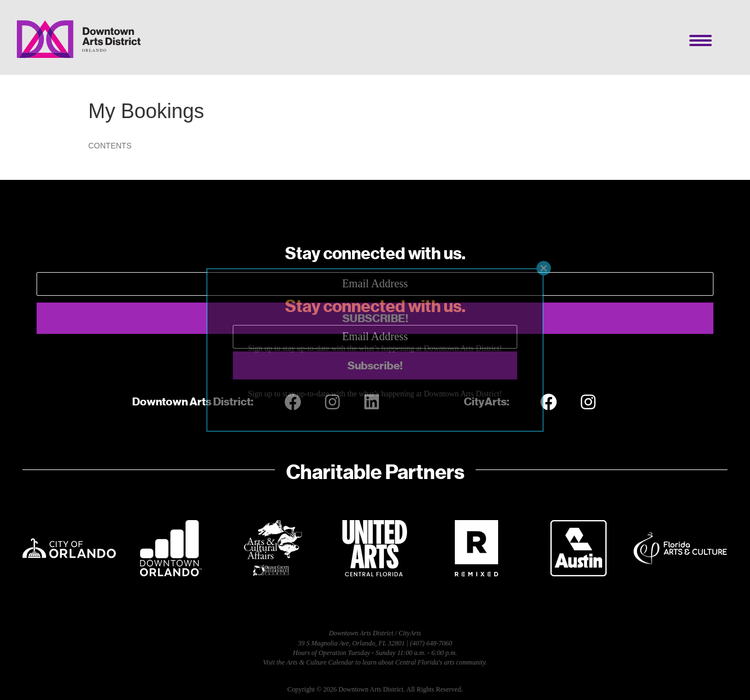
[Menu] (701, 40)
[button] (375, 318)
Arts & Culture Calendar (320, 662)
